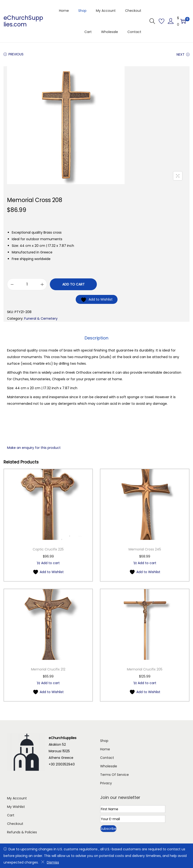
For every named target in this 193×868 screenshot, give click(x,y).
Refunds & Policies (22, 832)
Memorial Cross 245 (145, 549)
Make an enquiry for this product (34, 447)
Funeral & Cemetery (41, 318)
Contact (107, 757)
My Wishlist (16, 806)
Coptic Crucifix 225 (48, 549)
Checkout (15, 823)
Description (96, 338)
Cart (11, 815)
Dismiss (50, 862)
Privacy (106, 783)
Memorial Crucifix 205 (145, 669)
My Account (17, 798)
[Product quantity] (27, 284)
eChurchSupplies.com (23, 21)
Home (105, 749)
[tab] (96, 338)
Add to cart (73, 284)
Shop (104, 740)
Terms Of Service (114, 774)
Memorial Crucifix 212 (48, 669)
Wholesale (109, 766)
